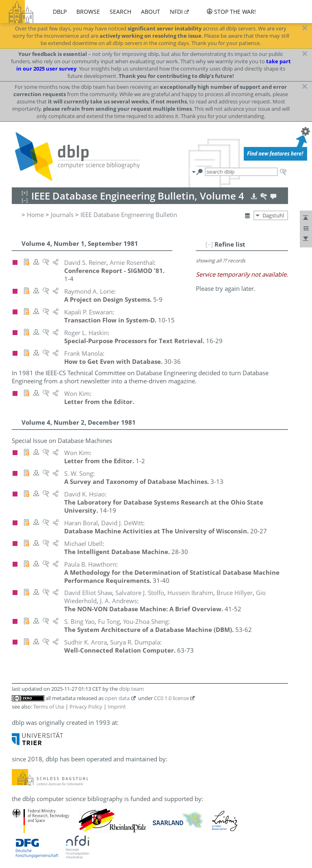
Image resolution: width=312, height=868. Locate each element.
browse (88, 12)
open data (117, 698)
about (151, 12)
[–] (209, 244)
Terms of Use (49, 707)
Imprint (117, 707)
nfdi (176, 12)
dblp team (131, 689)
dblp (60, 12)
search (120, 12)
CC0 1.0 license (171, 698)
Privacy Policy (86, 707)
